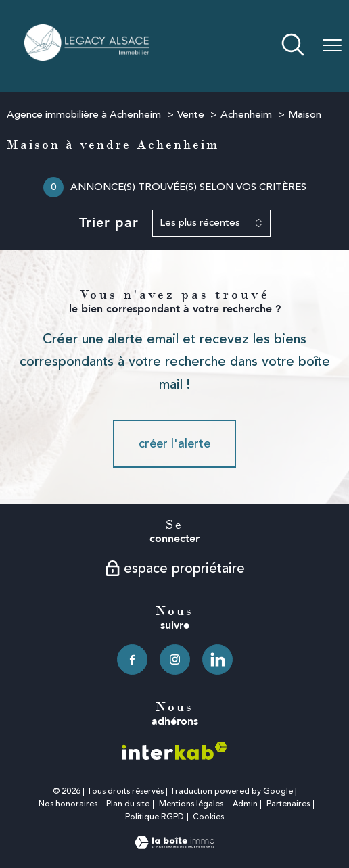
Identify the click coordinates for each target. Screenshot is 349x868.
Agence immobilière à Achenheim (84, 115)
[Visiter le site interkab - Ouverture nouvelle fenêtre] (174, 751)
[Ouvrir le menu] (332, 46)
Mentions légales (191, 804)
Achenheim (246, 115)
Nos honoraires (68, 804)
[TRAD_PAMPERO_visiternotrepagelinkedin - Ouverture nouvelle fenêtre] (217, 659)
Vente (191, 115)
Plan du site (128, 804)
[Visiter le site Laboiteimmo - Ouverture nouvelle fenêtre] (174, 845)
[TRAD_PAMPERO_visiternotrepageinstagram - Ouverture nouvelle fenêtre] (175, 659)
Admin (245, 804)
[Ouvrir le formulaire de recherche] (293, 46)
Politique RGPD (155, 817)
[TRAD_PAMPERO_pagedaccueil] (88, 57)
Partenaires (288, 804)
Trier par (109, 223)
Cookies (208, 817)
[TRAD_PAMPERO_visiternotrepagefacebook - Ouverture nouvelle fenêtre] (132, 659)
